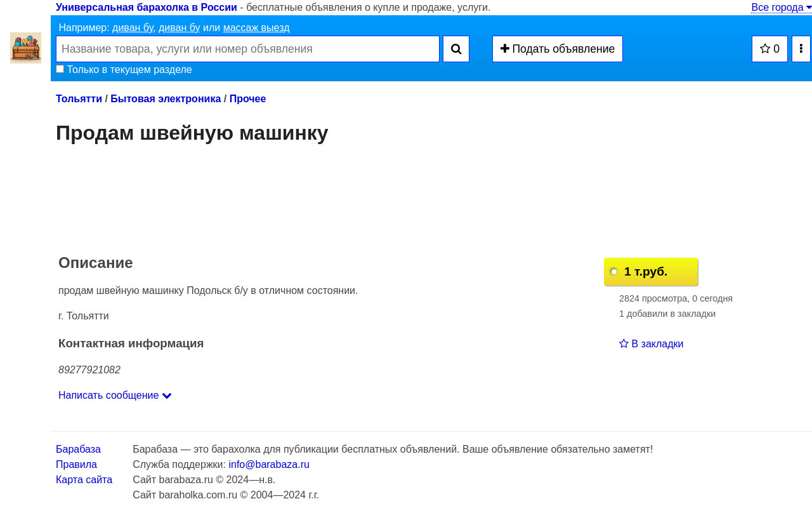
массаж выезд (257, 28)
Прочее (248, 99)
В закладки (651, 344)
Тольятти (79, 99)
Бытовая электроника (166, 99)
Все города (782, 7)
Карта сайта (84, 480)
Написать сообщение (115, 395)
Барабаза (78, 449)
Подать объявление (558, 49)
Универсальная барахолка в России (147, 7)
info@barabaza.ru (269, 464)
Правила (76, 464)
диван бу (133, 28)
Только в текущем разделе (124, 70)
